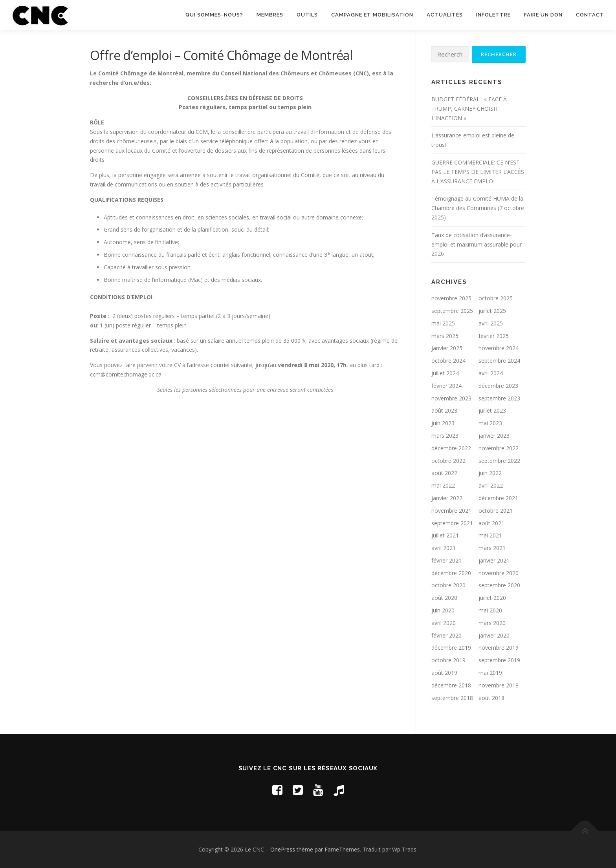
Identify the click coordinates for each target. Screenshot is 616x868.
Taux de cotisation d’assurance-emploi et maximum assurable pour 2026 (477, 245)
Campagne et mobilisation (372, 15)
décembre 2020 (451, 573)
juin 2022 (490, 473)
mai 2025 (443, 324)
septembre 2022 (499, 461)
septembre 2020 (499, 586)
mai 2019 (490, 673)
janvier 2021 (494, 561)
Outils (307, 15)
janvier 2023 (494, 436)
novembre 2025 (451, 299)
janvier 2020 (494, 636)
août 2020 (444, 598)
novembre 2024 (499, 348)
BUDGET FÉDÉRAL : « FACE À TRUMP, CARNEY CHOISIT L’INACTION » (469, 109)
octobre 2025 (496, 299)
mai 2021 (490, 536)
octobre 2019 (448, 661)
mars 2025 (445, 336)
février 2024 (446, 386)
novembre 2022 (499, 449)
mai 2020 (490, 611)
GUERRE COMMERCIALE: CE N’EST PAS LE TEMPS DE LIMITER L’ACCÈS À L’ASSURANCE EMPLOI (478, 172)
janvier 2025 (447, 348)
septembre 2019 (499, 661)
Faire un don (543, 15)
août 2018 (491, 698)
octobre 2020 (448, 586)
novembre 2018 (499, 686)
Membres (270, 15)
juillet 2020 (492, 598)
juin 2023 (443, 423)
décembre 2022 (451, 449)
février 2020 (446, 636)
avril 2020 (444, 623)
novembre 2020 (499, 573)
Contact (590, 15)
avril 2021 (444, 548)
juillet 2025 (492, 311)
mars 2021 (492, 548)
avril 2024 (491, 374)
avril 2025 (491, 324)
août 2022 (444, 473)
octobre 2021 (496, 511)
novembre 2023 (451, 399)
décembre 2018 (451, 686)
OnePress (283, 850)
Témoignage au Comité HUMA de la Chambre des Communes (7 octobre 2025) (478, 208)
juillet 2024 (445, 374)
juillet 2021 (445, 536)
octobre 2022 (448, 461)
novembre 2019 (499, 648)
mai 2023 (490, 423)
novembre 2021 (451, 511)
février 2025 (494, 336)
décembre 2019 (451, 648)
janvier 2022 (447, 498)
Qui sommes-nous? (214, 15)
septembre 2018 (452, 698)
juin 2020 (443, 611)
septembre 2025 (452, 311)
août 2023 (444, 411)
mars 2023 (445, 436)
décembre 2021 (498, 498)
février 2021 (446, 561)
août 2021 (491, 524)
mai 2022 (443, 486)
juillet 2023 (492, 411)
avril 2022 (491, 486)
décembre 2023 (498, 386)
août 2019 (444, 673)
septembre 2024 (499, 361)
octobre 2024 (448, 361)
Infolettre (493, 15)
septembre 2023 (499, 399)
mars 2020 (492, 623)
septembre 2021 (452, 524)
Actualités (445, 15)
